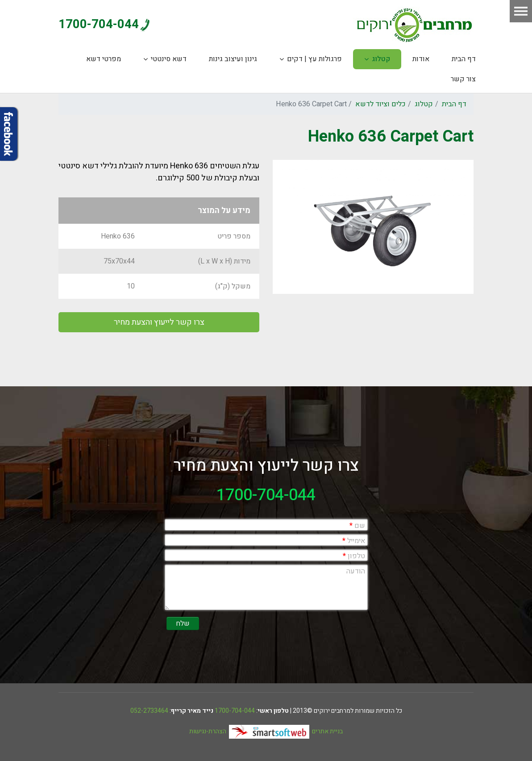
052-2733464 (149, 711)
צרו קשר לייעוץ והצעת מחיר (159, 322)
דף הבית (464, 59)
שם (357, 526)
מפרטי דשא (104, 59)
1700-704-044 (99, 24)
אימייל (354, 541)
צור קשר (463, 79)
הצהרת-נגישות (208, 731)
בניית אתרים (286, 731)
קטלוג (381, 59)
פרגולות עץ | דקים (314, 59)
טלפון (354, 556)
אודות (421, 59)
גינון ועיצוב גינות (233, 59)
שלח (183, 623)
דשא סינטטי (169, 59)
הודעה (356, 571)
